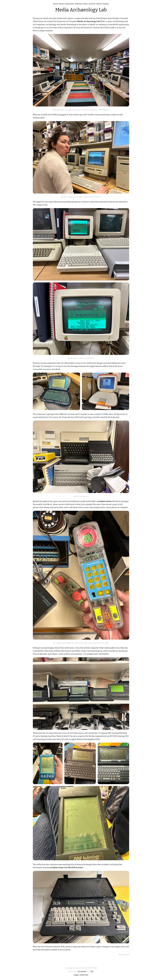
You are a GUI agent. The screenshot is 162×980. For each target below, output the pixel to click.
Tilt (92, 971)
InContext (82, 971)
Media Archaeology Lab (81, 10)
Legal (76, 975)
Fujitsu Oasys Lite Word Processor (67, 868)
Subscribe (84, 975)
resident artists (104, 501)
